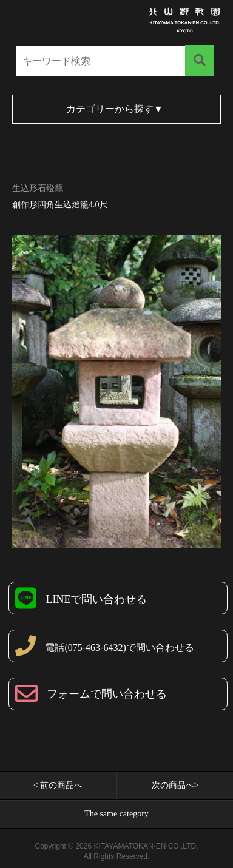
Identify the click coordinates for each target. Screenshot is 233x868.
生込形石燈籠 (38, 188)
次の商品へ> (175, 785)
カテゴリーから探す (115, 109)
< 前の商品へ (58, 785)
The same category (116, 814)
